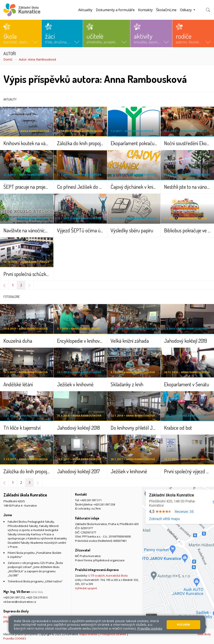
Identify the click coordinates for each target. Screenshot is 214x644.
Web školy (204, 634)
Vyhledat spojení (86, 588)
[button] (21, 33)
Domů (8, 59)
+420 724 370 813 (37, 597)
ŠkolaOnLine (166, 10)
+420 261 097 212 (14, 597)
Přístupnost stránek (113, 634)
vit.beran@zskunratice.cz (20, 602)
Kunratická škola (117, 575)
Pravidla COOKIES (15, 638)
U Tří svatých (97, 575)
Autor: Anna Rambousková (37, 59)
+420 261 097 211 (91, 500)
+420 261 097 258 (104, 504)
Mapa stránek (88, 634)
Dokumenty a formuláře (115, 10)
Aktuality (85, 10)
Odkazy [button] (186, 10)
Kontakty (145, 10)
